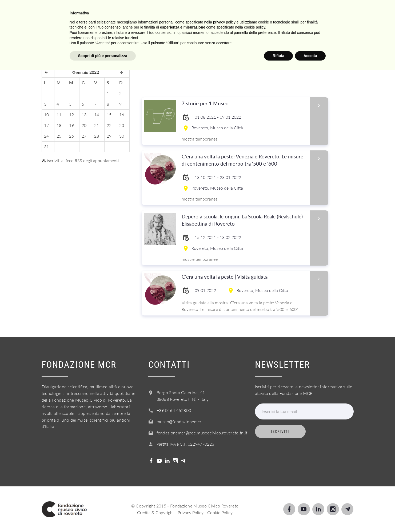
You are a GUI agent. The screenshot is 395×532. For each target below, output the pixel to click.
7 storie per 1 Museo (244, 104)
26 (71, 136)
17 (46, 125)
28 (97, 136)
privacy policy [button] (224, 484)
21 (97, 125)
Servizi (221, 10)
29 (109, 136)
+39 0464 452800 (174, 410)
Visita (136, 10)
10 (46, 115)
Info (247, 10)
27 (84, 136)
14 (97, 115)
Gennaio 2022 (86, 72)
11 (59, 115)
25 (59, 136)
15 (109, 115)
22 (109, 125)
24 (46, 136)
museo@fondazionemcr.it (181, 421)
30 (122, 136)
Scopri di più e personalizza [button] (103, 517)
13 (84, 115)
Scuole (192, 10)
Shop (336, 10)
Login (362, 10)
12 (71, 115)
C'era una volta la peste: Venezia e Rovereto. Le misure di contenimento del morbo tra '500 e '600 (244, 160)
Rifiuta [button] (278, 517)
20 (84, 125)
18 (59, 125)
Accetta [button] (310, 517)
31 (46, 147)
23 (122, 125)
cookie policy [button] (255, 489)
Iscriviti (280, 431)
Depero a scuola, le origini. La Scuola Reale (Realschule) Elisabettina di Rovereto (244, 220)
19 (71, 125)
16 (122, 115)
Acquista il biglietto (291, 10)
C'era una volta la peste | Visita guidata (244, 277)
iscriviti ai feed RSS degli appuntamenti (80, 160)
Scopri (163, 10)
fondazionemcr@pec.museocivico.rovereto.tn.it (202, 433)
